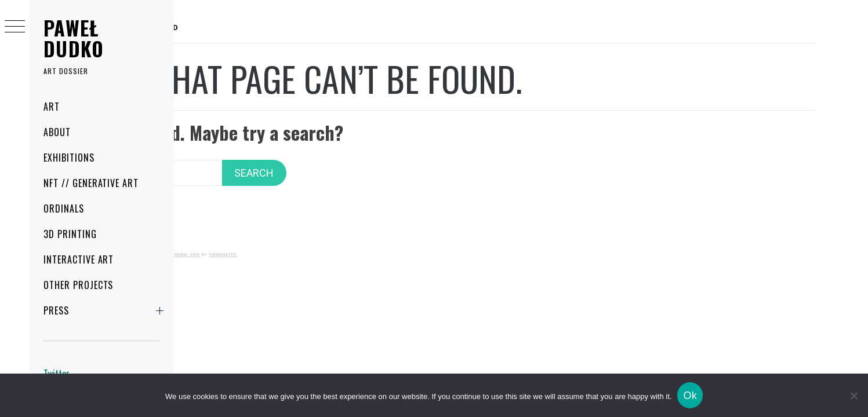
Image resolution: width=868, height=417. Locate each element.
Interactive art (79, 259)
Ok (690, 396)
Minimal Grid (340, 239)
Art (52, 107)
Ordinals (64, 209)
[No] (854, 396)
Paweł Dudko (74, 38)
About (57, 132)
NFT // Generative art (91, 183)
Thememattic (377, 239)
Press (106, 310)
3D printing (70, 234)
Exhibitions (69, 158)
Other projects (78, 285)
